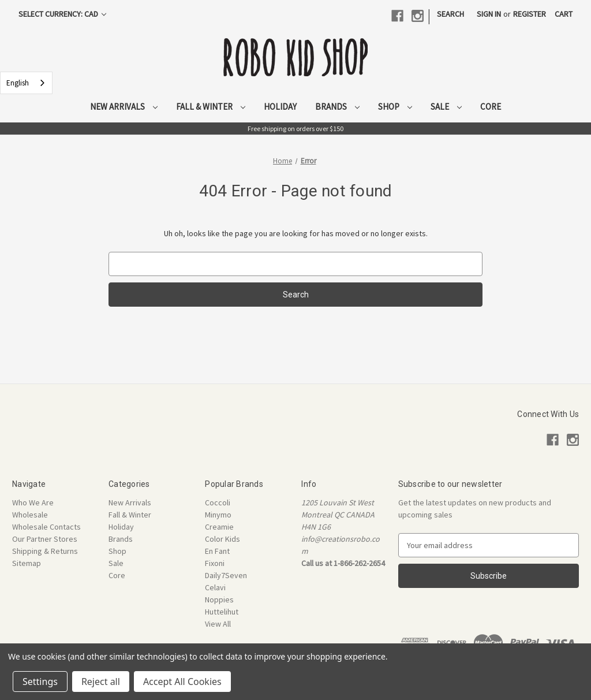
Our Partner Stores (45, 539)
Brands (337, 107)
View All (218, 624)
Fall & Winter (211, 107)
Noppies (219, 600)
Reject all (101, 682)
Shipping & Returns (45, 551)
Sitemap (27, 563)
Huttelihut (222, 612)
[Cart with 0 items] (564, 14)
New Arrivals (124, 107)
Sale (446, 107)
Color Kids (222, 539)
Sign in (489, 14)
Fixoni (215, 563)
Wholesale (30, 515)
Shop (395, 107)
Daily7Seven (226, 575)
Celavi (215, 587)
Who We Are (33, 502)
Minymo (218, 515)
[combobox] (26, 83)
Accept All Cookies (182, 682)
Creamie (219, 527)
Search (450, 14)
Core (491, 107)
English (18, 83)
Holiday (280, 107)
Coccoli (218, 502)
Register (530, 14)
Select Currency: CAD (62, 14)
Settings (40, 682)
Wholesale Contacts (46, 527)
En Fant (217, 551)
